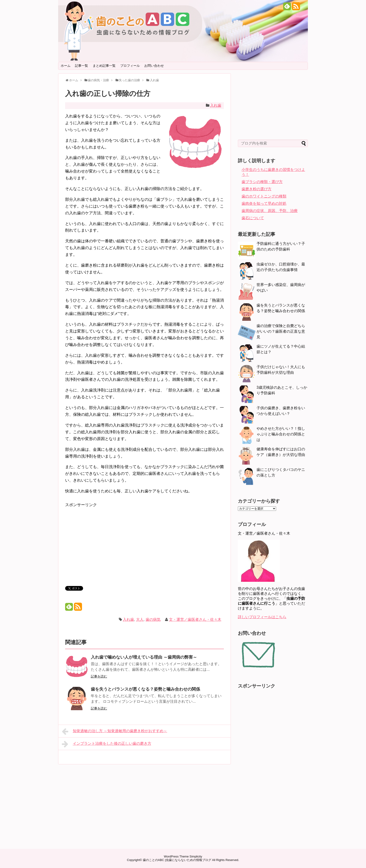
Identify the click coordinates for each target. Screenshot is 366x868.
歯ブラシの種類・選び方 (262, 182)
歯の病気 (153, 619)
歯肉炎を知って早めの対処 (264, 203)
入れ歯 (216, 105)
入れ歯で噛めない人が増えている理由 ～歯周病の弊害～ (144, 657)
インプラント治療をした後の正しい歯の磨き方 (107, 744)
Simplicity (196, 856)
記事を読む (99, 676)
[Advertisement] (104, 541)
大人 (140, 619)
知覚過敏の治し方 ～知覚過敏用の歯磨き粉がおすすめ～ (114, 731)
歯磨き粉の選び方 (257, 189)
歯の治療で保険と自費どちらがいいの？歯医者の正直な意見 (281, 331)
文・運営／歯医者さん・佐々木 (195, 619)
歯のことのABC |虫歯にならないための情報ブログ (177, 860)
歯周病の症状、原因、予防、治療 (270, 211)
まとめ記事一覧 (104, 66)
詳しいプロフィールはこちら (262, 617)
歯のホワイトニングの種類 (264, 196)
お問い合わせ (154, 66)
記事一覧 (81, 66)
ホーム (66, 66)
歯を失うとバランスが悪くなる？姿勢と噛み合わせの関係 (145, 689)
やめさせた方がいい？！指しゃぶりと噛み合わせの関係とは (281, 434)
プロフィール (130, 66)
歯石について (253, 218)
